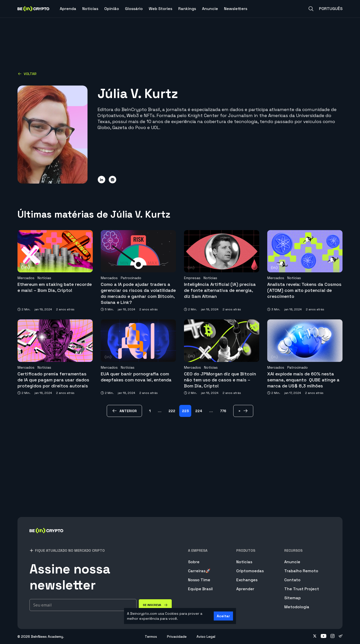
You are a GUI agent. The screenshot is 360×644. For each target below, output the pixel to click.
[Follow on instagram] (332, 636)
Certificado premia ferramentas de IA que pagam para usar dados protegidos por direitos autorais (53, 380)
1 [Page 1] (150, 411)
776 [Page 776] (223, 411)
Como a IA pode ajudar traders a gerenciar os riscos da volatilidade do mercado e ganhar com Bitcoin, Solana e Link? (138, 293)
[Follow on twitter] (315, 636)
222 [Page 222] (172, 411)
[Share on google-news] (112, 180)
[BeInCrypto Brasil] (46, 537)
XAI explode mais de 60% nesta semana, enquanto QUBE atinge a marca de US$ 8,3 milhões (303, 380)
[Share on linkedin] (101, 180)
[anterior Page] (124, 411)
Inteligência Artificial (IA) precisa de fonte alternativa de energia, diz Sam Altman (220, 290)
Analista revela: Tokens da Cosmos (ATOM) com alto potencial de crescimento (304, 290)
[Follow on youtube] (324, 636)
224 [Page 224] (199, 411)
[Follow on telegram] (340, 636)
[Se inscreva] (155, 605)
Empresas (192, 278)
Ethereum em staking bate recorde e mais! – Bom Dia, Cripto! (55, 287)
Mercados (26, 278)
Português (331, 9)
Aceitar (223, 616)
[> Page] (243, 411)
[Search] (311, 9)
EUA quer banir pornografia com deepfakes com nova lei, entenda (136, 377)
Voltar (27, 74)
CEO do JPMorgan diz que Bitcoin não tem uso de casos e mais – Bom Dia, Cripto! (220, 380)
